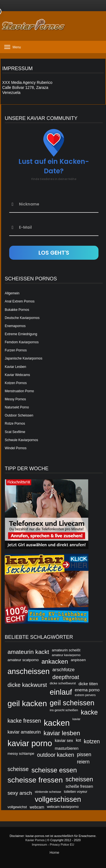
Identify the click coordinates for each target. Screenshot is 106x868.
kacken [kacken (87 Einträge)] (57, 723)
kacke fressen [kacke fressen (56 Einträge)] (24, 721)
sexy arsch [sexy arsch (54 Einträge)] (20, 793)
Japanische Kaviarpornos (24, 358)
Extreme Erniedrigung (21, 334)
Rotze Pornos (15, 424)
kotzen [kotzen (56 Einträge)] (92, 741)
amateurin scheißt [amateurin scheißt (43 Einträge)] (66, 650)
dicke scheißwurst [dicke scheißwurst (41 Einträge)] (63, 683)
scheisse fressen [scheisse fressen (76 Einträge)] (35, 780)
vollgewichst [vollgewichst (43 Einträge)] (17, 807)
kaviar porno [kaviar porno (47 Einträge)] (30, 743)
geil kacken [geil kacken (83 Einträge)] (27, 703)
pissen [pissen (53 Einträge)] (84, 755)
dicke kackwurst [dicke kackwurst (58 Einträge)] (27, 685)
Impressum (39, 845)
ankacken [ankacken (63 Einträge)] (55, 662)
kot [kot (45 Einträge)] (79, 740)
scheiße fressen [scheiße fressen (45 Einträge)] (79, 786)
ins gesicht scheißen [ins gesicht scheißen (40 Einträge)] (64, 710)
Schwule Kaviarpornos (21, 440)
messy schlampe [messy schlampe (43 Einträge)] (21, 754)
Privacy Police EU (62, 845)
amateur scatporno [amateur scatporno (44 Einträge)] (23, 660)
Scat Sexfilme (15, 432)
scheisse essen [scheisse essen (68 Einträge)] (54, 770)
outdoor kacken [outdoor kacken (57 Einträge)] (56, 755)
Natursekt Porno (17, 407)
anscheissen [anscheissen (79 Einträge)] (29, 671)
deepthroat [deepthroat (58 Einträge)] (66, 677)
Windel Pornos (16, 448)
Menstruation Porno (19, 391)
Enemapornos (15, 326)
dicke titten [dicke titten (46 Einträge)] (88, 684)
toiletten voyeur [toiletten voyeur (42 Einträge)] (75, 792)
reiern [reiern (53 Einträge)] (83, 762)
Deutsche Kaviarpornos (22, 318)
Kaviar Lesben (15, 367)
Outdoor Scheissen (19, 415)
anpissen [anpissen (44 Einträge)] (78, 660)
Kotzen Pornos (16, 383)
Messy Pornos (15, 399)
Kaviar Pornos (35, 840)
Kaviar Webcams (17, 375)
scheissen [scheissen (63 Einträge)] (79, 779)
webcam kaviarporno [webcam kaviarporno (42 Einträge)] (63, 807)
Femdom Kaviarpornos (22, 342)
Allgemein (12, 293)
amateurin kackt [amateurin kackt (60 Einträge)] (28, 652)
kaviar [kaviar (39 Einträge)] (76, 719)
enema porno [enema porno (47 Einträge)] (87, 690)
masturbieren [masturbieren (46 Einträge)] (67, 748)
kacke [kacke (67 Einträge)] (89, 712)
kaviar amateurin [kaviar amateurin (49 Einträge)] (24, 732)
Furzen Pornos (16, 350)
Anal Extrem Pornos (20, 301)
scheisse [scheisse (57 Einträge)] (18, 769)
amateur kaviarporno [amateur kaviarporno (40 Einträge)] (66, 655)
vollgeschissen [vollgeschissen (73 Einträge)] (58, 799)
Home (55, 852)
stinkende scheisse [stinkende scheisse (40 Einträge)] (48, 792)
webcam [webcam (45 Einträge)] (37, 807)
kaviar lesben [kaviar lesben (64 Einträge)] (62, 733)
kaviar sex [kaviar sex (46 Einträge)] (64, 741)
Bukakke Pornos (17, 310)
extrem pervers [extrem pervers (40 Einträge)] (85, 695)
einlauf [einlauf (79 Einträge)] (61, 692)
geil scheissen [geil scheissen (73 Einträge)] (72, 703)
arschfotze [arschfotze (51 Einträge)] (64, 670)
